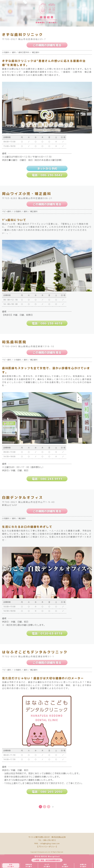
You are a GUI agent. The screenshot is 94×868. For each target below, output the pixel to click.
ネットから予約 (47, 168)
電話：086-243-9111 (47, 479)
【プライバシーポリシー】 (47, 847)
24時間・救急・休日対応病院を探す (47, 860)
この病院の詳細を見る (47, 45)
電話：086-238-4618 (47, 323)
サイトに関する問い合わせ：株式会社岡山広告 (47, 837)
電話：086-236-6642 (47, 175)
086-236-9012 (49, 840)
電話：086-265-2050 (47, 792)
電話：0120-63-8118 (47, 633)
